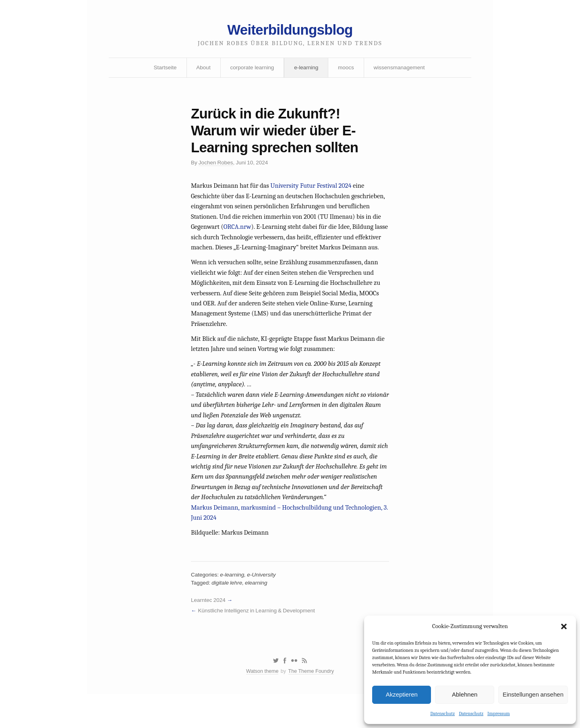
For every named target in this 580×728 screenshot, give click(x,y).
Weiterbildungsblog (290, 31)
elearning (259, 613)
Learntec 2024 (209, 631)
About (202, 70)
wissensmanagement (402, 70)
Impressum (499, 713)
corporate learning (251, 70)
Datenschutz (442, 713)
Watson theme (261, 705)
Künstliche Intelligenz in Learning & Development (259, 642)
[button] (564, 626)
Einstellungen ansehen (533, 694)
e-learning (307, 70)
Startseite (162, 70)
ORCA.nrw (293, 234)
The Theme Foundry (312, 705)
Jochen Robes (217, 168)
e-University (264, 605)
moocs (347, 70)
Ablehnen (465, 694)
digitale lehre (228, 613)
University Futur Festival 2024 (315, 191)
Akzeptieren (402, 694)
